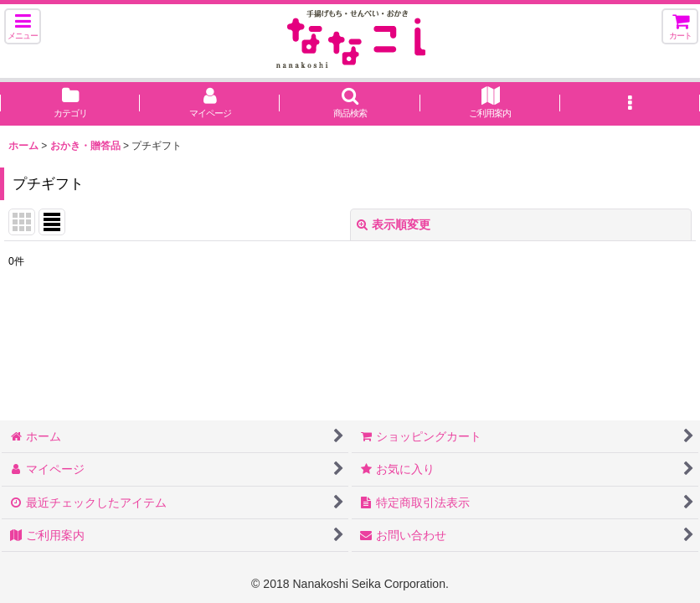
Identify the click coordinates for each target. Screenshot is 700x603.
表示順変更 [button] (394, 224)
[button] (23, 26)
